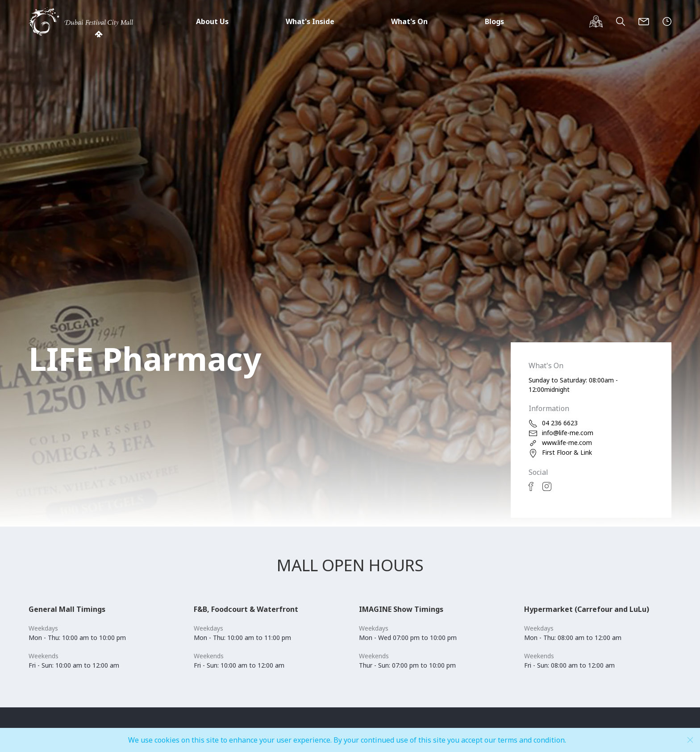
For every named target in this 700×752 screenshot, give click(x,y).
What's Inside (310, 21)
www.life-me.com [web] (560, 443)
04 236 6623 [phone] (553, 423)
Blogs (494, 21)
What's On (409, 21)
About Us (212, 21)
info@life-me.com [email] (561, 433)
